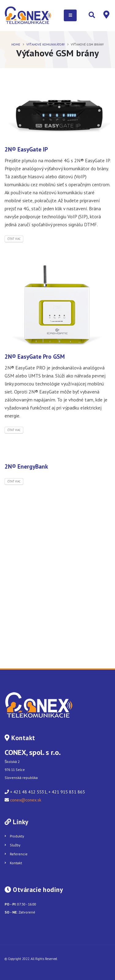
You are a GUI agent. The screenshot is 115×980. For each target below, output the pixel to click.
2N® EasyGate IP (26, 149)
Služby (15, 845)
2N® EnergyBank (26, 466)
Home (16, 44)
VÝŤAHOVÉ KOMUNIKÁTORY (46, 44)
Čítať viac (14, 239)
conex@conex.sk (26, 800)
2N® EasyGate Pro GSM (35, 356)
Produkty (17, 836)
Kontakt (16, 863)
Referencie (19, 854)
